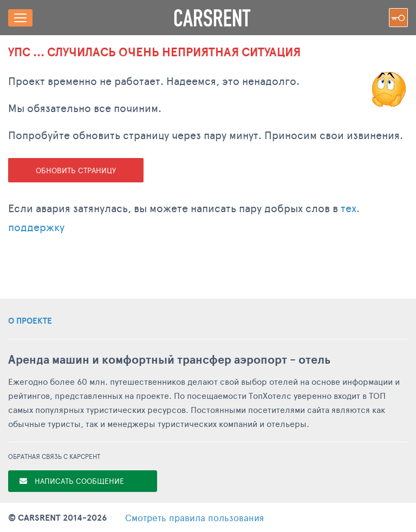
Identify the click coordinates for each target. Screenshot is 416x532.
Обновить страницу (76, 170)
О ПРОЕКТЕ (30, 321)
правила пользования (194, 517)
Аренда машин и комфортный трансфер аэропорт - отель (169, 360)
